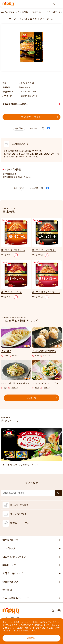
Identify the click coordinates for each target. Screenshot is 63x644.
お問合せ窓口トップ (13, 573)
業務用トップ (9, 565)
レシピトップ (9, 548)
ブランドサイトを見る (40, 117)
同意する (32, 638)
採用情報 (8, 590)
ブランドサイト (9, 255)
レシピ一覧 (42, 398)
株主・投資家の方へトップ (16, 598)
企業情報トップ (10, 582)
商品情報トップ (10, 540)
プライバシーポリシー (12, 618)
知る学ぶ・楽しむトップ (14, 557)
